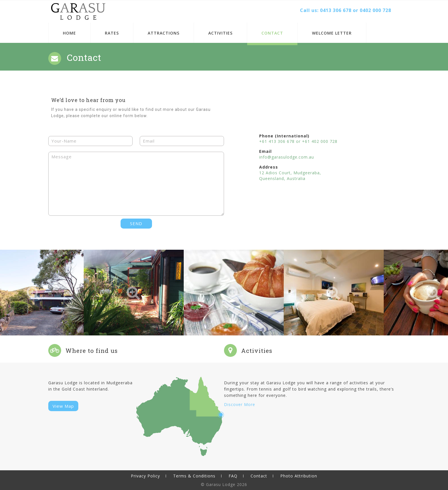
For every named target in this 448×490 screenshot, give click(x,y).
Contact (272, 33)
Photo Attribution (299, 476)
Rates (112, 33)
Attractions (164, 33)
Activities (220, 33)
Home (69, 33)
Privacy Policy (145, 476)
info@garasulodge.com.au (287, 157)
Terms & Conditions (194, 476)
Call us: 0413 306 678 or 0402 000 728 (346, 10)
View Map (63, 406)
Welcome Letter (332, 33)
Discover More (240, 404)
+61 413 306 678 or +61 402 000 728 (298, 141)
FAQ (233, 476)
